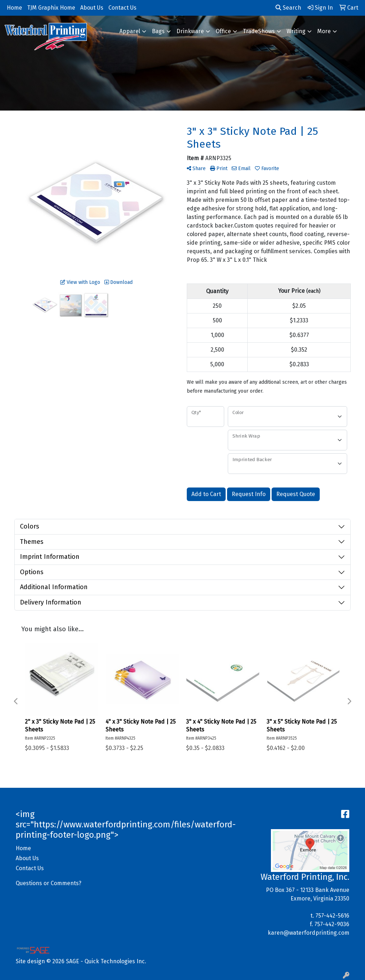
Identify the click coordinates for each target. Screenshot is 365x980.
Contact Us (30, 868)
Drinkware (190, 31)
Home (23, 848)
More (324, 31)
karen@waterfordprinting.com (309, 933)
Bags (158, 31)
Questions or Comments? (48, 883)
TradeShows (259, 31)
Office (223, 31)
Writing (296, 31)
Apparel (130, 31)
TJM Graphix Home (51, 8)
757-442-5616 (332, 916)
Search (288, 8)
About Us (27, 858)
